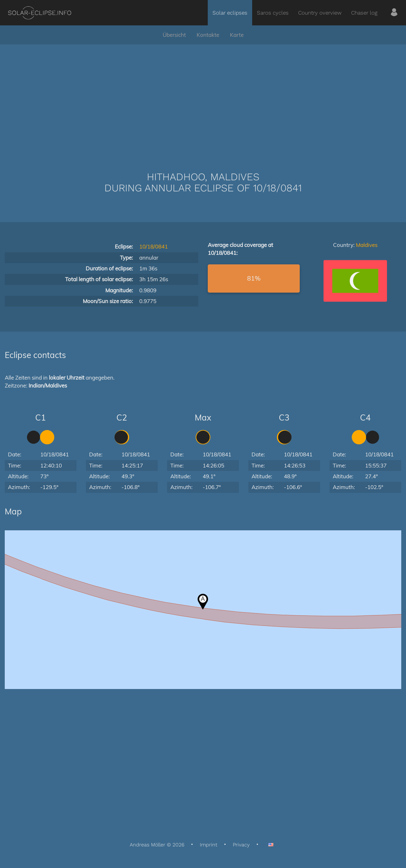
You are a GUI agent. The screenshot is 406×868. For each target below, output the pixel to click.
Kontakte (208, 35)
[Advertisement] (203, 98)
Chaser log (364, 13)
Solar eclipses (230, 13)
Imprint (209, 845)
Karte (237, 35)
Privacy (241, 845)
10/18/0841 (154, 246)
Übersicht (174, 35)
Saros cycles (273, 13)
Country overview (320, 13)
